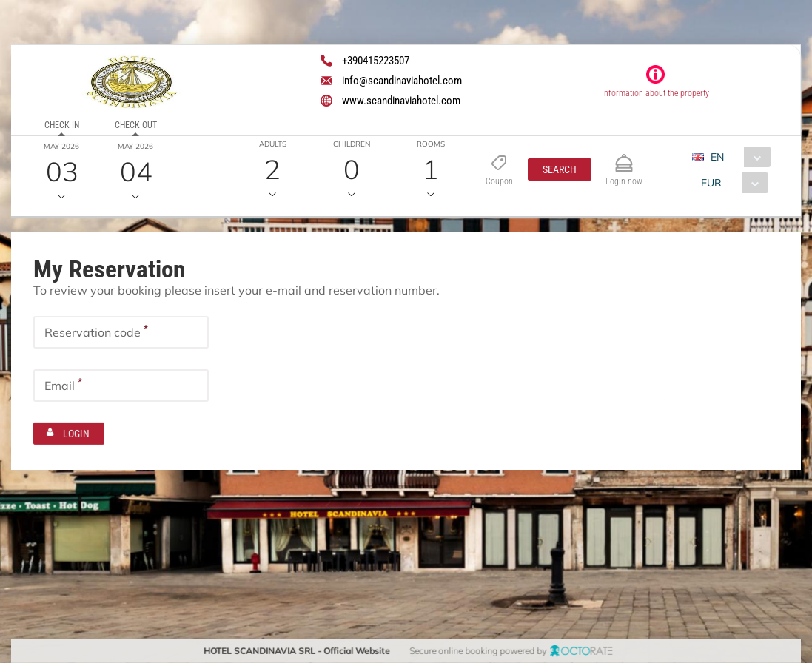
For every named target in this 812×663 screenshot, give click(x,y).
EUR (711, 183)
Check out (136, 125)
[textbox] (121, 331)
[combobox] (737, 157)
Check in (62, 125)
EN (717, 157)
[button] (560, 169)
